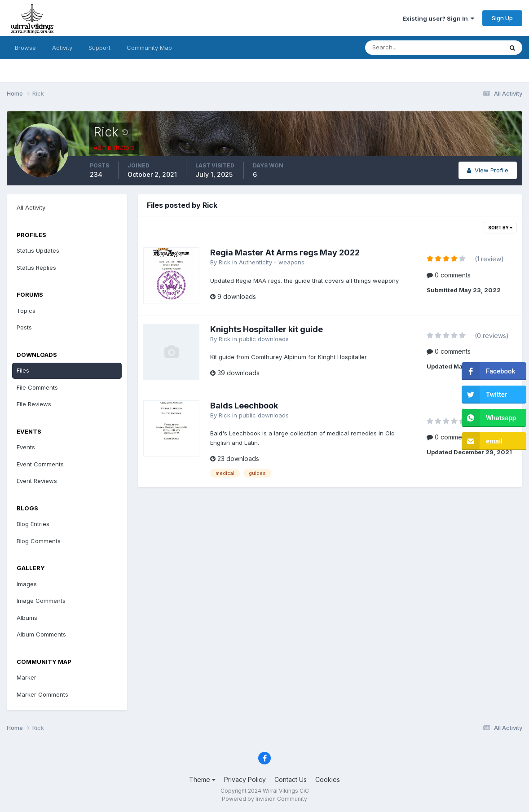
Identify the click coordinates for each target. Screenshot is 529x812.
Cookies (328, 779)
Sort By (500, 228)
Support (99, 48)
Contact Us (291, 779)
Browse (25, 48)
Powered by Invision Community (264, 799)
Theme (202, 779)
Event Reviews (37, 481)
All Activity (31, 207)
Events (26, 447)
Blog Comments (39, 541)
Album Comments (41, 634)
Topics (26, 311)
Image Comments (41, 601)
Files (23, 370)
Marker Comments (42, 694)
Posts (24, 327)
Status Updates (38, 250)
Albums (27, 618)
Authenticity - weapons (272, 262)
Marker (26, 677)
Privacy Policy (245, 779)
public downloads (264, 339)
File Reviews (34, 404)
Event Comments (40, 464)
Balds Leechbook (244, 406)
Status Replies (36, 268)
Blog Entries (33, 524)
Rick (225, 262)
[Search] (405, 48)
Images (27, 584)
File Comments (37, 387)
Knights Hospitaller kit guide (267, 329)
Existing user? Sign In (438, 18)
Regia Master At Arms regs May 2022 (285, 252)
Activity (62, 48)
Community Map (149, 48)
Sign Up (502, 18)
